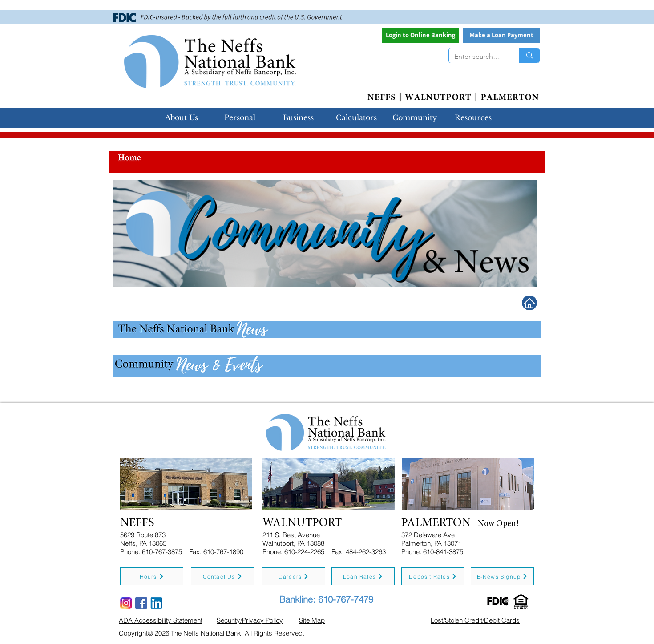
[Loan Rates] (363, 576)
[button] (501, 35)
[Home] (529, 303)
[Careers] (294, 576)
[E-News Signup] (502, 576)
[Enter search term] (477, 57)
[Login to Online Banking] (420, 35)
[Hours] (152, 576)
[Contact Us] (222, 576)
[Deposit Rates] (433, 576)
